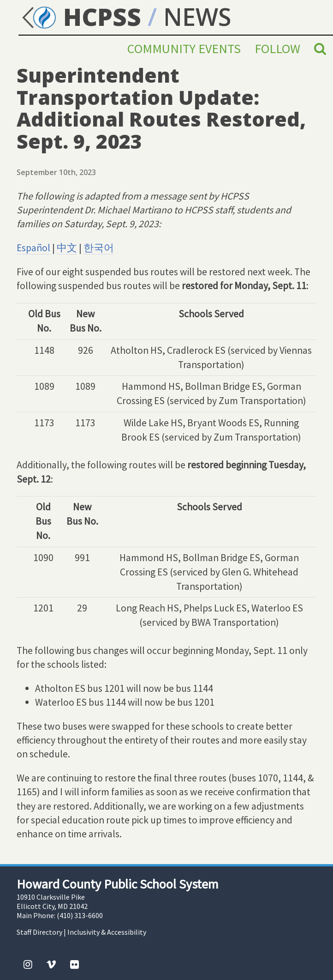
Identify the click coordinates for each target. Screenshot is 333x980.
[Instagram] (28, 964)
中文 (67, 248)
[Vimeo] (51, 964)
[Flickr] (74, 964)
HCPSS (80, 16)
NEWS (197, 16)
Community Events (184, 48)
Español (33, 248)
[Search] (320, 48)
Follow (277, 48)
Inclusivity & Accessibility (107, 932)
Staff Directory (39, 932)
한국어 (99, 248)
